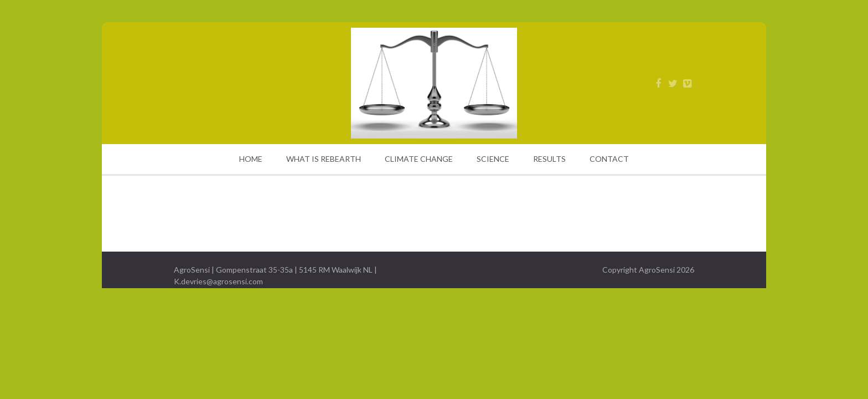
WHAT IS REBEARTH (324, 159)
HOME (251, 159)
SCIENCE (493, 159)
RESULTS (549, 159)
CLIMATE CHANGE (419, 159)
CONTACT (609, 159)
